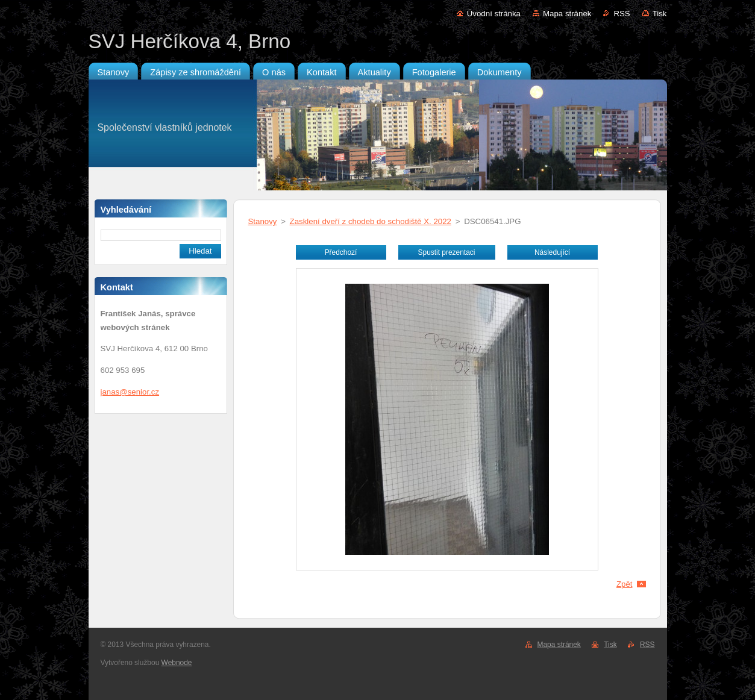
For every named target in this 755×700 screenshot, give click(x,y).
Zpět (625, 584)
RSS (622, 14)
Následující (552, 252)
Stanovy (263, 221)
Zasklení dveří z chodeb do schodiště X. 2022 (371, 221)
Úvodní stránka (494, 14)
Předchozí (341, 252)
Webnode (177, 663)
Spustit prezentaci (447, 252)
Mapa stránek (567, 14)
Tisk (660, 14)
